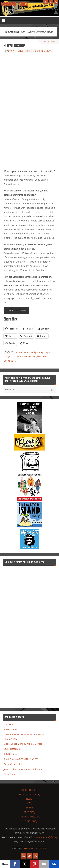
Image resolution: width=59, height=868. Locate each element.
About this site (29, 790)
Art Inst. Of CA (22, 352)
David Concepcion (13, 764)
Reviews (29, 808)
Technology (29, 821)
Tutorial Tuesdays (29, 817)
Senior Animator (29, 357)
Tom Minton (10, 724)
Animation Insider (14, 4)
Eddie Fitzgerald (12, 749)
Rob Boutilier (10, 754)
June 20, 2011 (24, 51)
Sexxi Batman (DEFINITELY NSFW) (21, 759)
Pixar (19, 357)
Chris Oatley (10, 774)
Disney (40, 352)
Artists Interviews (42, 51)
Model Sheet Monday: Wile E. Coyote (23, 744)
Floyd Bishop (14, 46)
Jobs (29, 803)
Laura (11, 51)
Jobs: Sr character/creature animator (23, 769)
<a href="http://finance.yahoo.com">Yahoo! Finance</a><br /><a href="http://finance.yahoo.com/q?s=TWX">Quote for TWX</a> (16, 635)
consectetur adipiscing (45, 837)
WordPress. (42, 848)
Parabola (29, 848)
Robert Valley (11, 729)
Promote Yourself (29, 794)
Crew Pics (29, 812)
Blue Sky (32, 352)
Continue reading (16, 310)
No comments (49, 41)
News (29, 799)
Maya (13, 357)
